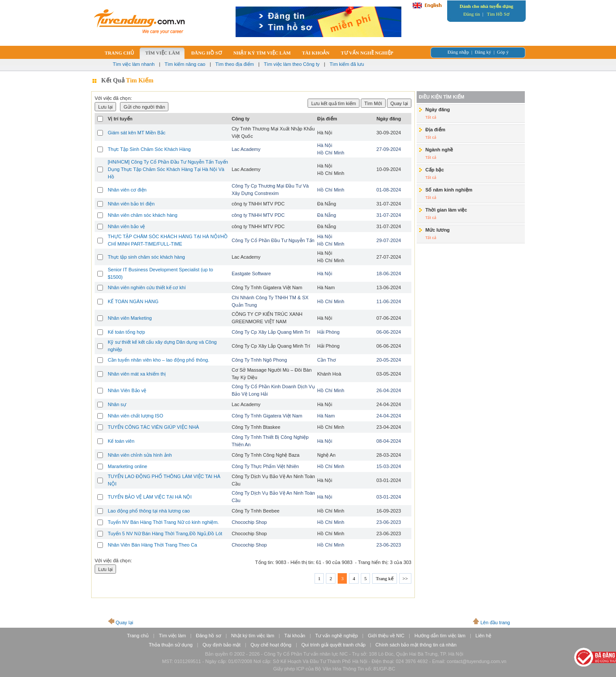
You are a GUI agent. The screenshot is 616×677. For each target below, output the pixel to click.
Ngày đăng (438, 109)
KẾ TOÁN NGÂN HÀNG (133, 301)
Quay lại (124, 622)
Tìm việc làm (172, 636)
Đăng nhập (458, 52)
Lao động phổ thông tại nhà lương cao (149, 511)
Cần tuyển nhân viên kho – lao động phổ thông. (159, 360)
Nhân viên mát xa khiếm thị (137, 374)
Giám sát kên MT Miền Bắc (137, 133)
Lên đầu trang (495, 622)
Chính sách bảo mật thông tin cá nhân (416, 645)
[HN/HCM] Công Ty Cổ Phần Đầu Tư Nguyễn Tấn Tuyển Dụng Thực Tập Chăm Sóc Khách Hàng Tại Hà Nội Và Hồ (168, 169)
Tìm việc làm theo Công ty (292, 64)
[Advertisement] (471, 310)
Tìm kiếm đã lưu (347, 64)
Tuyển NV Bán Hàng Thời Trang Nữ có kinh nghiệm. (163, 522)
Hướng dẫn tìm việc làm (440, 636)
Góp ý (503, 52)
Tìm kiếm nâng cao (185, 64)
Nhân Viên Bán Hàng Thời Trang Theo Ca (152, 545)
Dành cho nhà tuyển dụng (486, 6)
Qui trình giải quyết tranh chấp (334, 645)
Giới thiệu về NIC (386, 636)
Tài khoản (295, 636)
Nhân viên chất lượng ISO (135, 416)
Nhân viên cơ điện (127, 190)
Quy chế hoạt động (271, 645)
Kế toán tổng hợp (126, 332)
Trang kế (384, 578)
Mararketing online (128, 466)
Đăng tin (472, 14)
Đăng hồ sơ (209, 636)
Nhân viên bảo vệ (126, 226)
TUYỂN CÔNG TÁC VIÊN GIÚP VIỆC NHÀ (153, 427)
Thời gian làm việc (446, 210)
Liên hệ (483, 636)
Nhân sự (117, 404)
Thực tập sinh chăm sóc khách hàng (146, 257)
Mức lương (438, 230)
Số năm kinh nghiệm (449, 190)
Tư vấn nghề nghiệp (337, 636)
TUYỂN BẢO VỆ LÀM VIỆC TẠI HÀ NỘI (150, 497)
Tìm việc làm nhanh (134, 64)
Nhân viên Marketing (130, 318)
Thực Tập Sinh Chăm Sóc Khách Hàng (149, 149)
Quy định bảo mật (221, 645)
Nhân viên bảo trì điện (131, 204)
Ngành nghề (439, 150)
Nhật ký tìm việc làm (253, 636)
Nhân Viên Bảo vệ (127, 390)
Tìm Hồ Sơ (498, 14)
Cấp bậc (435, 170)
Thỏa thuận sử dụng (171, 645)
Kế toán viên (121, 441)
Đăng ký (483, 52)
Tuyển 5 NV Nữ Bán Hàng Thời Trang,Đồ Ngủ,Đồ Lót (165, 533)
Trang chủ (138, 636)
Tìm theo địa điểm (235, 64)
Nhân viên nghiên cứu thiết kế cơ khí (147, 287)
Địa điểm (435, 130)
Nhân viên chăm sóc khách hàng (143, 215)
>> (405, 578)
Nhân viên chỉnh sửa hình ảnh (140, 455)
